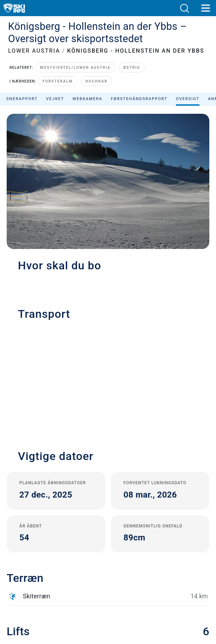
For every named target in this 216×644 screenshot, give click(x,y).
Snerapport (22, 99)
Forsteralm (58, 81)
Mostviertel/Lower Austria (75, 68)
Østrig (132, 68)
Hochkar (96, 81)
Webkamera (87, 99)
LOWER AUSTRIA (34, 51)
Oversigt (188, 99)
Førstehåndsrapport (139, 99)
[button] (184, 8)
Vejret (55, 99)
